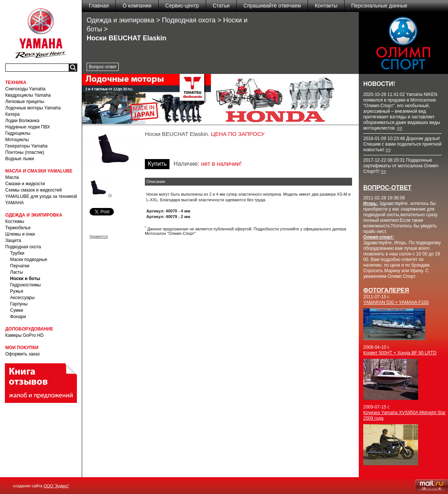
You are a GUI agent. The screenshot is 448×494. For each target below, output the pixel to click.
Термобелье (18, 228)
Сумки (17, 310)
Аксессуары (22, 298)
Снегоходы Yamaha (25, 89)
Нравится (99, 236)
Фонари (18, 317)
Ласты (17, 272)
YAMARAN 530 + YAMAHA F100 (396, 302)
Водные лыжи (20, 159)
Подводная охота (23, 247)
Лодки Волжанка (22, 121)
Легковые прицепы (25, 102)
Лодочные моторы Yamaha (33, 108)
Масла (12, 177)
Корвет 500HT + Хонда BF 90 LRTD (400, 353)
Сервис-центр (182, 6)
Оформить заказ (22, 354)
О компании (137, 6)
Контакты (326, 6)
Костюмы (15, 221)
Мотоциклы (17, 140)
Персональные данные (379, 6)
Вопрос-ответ (103, 67)
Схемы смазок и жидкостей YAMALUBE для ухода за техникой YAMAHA (41, 196)
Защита (13, 240)
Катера (13, 114)
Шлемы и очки (20, 234)
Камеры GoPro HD (24, 335)
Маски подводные (29, 260)
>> (399, 128)
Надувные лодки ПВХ (28, 127)
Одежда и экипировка (120, 20)
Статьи (221, 6)
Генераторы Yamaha (26, 146)
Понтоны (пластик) (25, 152)
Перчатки (20, 266)
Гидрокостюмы (25, 285)
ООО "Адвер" (56, 486)
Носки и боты (25, 279)
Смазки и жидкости (25, 184)
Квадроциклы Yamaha (28, 95)
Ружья (17, 291)
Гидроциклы (18, 133)
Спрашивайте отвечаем (272, 6)
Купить (157, 164)
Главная (99, 6)
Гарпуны (19, 304)
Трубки (17, 253)
